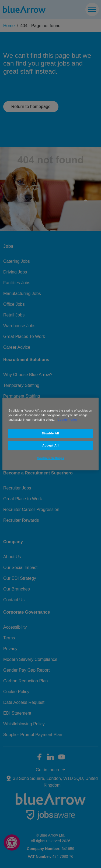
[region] (50, 434)
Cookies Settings (50, 458)
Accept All (50, 445)
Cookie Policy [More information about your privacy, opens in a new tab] (67, 420)
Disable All (51, 433)
